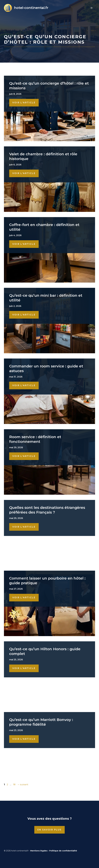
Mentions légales (39, 851)
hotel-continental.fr (31, 8)
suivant (23, 784)
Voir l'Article (24, 103)
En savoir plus (50, 830)
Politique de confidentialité (63, 851)
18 (15, 784)
